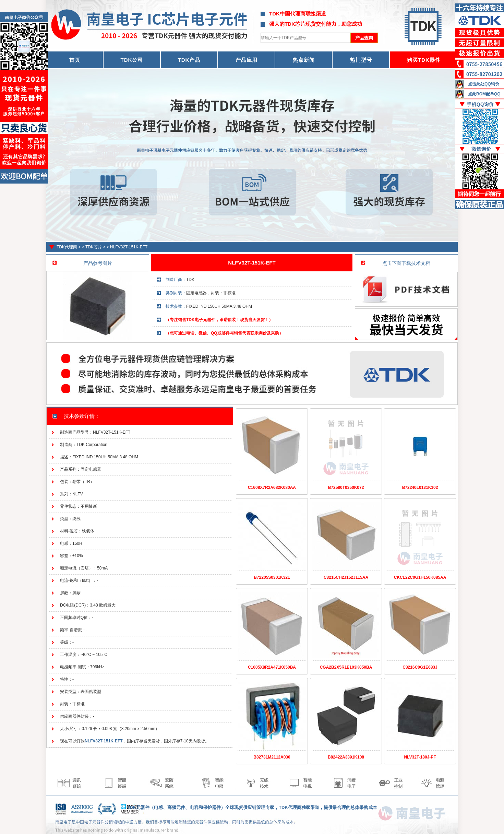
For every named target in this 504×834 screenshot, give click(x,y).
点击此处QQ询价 (484, 84)
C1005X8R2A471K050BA (272, 667)
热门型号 (361, 60)
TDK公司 (132, 60)
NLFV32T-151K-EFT (129, 247)
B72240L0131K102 (420, 488)
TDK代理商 (67, 247)
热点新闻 (304, 60)
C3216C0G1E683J (420, 667)
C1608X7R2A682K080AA (272, 488)
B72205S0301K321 (272, 577)
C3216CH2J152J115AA (346, 577)
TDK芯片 (94, 247)
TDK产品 (189, 60)
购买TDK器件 (424, 60)
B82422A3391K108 (346, 757)
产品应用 (247, 60)
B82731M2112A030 (272, 757)
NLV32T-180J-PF (420, 757)
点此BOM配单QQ (484, 94)
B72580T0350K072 (346, 488)
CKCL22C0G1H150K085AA (420, 577)
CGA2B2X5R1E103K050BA (346, 667)
